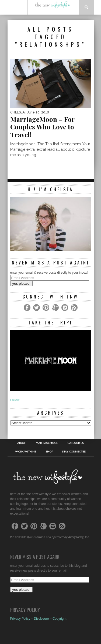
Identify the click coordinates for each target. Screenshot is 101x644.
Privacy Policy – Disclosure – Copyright (38, 619)
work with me (26, 452)
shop (49, 452)
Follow (15, 400)
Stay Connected (74, 452)
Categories (76, 443)
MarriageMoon (47, 443)
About (22, 443)
